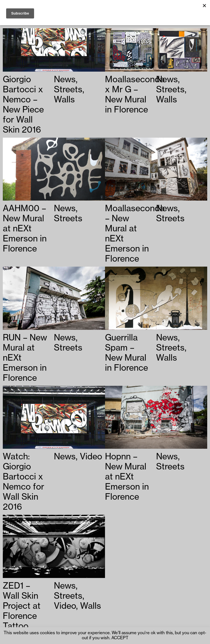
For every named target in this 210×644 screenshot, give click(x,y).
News (65, 79)
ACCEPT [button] (120, 638)
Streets (68, 90)
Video (91, 457)
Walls (64, 100)
